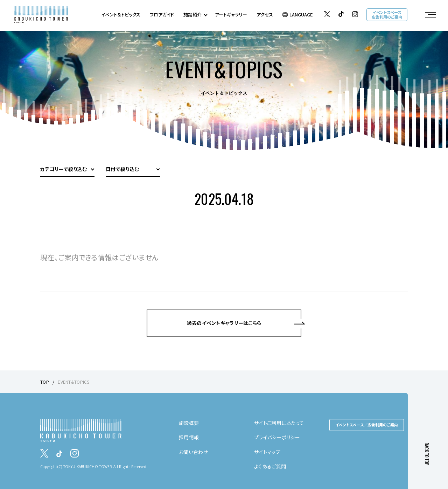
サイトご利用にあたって (279, 423)
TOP (45, 382)
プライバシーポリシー (277, 437)
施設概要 (189, 423)
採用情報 (189, 437)
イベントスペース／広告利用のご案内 (367, 425)
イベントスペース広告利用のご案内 (387, 15)
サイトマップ (267, 452)
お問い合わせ (193, 452)
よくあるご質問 (270, 466)
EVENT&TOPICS (73, 382)
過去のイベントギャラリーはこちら (224, 323)
